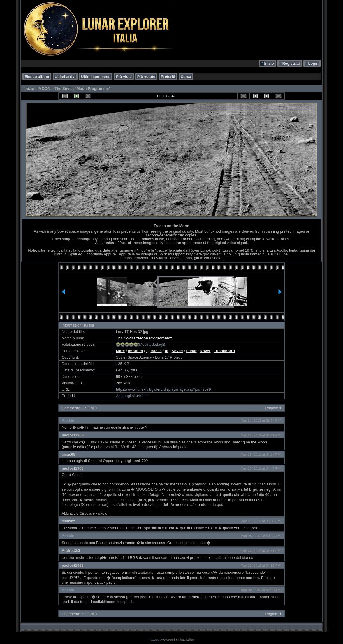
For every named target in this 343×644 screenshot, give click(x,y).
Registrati (291, 63)
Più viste (124, 77)
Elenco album (37, 77)
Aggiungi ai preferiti (132, 396)
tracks (156, 351)
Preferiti (168, 77)
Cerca (186, 77)
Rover (205, 351)
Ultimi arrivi (65, 77)
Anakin (68, 420)
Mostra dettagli (151, 344)
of (167, 351)
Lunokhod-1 (224, 351)
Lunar (191, 351)
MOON (44, 88)
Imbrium (135, 351)
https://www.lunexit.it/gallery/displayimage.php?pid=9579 (163, 389)
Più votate (146, 77)
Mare (120, 351)
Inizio (269, 63)
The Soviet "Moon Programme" (82, 88)
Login (313, 63)
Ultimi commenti (96, 77)
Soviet (177, 351)
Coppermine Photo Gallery (179, 640)
